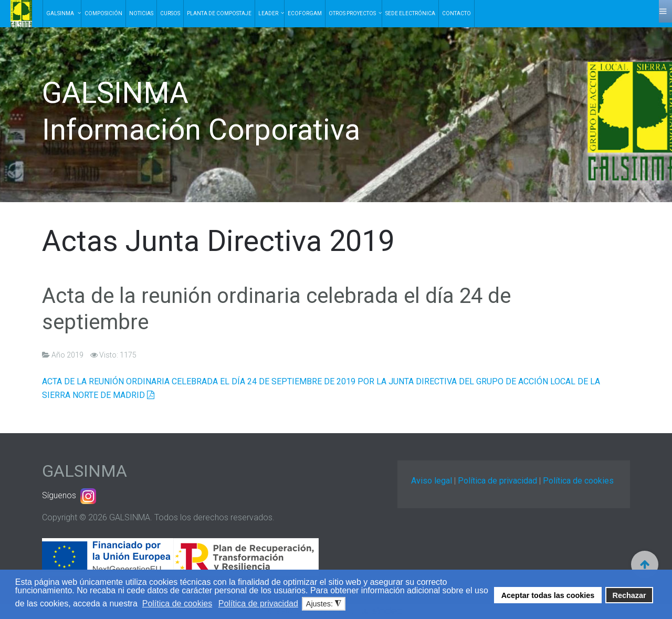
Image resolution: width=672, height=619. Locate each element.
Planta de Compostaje (219, 13)
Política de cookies (578, 481)
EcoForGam (305, 13)
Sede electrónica (410, 13)
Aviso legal (432, 481)
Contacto (456, 13)
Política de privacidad (497, 481)
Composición (103, 13)
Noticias (141, 13)
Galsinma (61, 13)
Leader (268, 13)
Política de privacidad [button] (258, 604)
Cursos (170, 13)
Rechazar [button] (629, 595)
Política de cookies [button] (177, 604)
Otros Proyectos (352, 13)
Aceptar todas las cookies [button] (548, 595)
